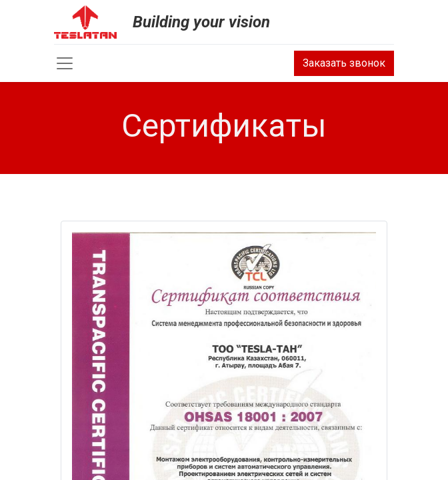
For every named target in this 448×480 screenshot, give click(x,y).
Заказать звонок (344, 63)
